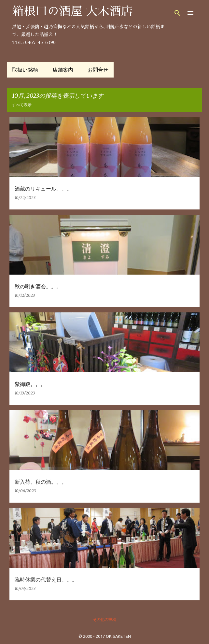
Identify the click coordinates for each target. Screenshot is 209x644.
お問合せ (98, 70)
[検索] (177, 13)
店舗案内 (63, 70)
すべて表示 (22, 105)
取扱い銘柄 (25, 70)
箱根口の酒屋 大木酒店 (72, 11)
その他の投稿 (104, 619)
